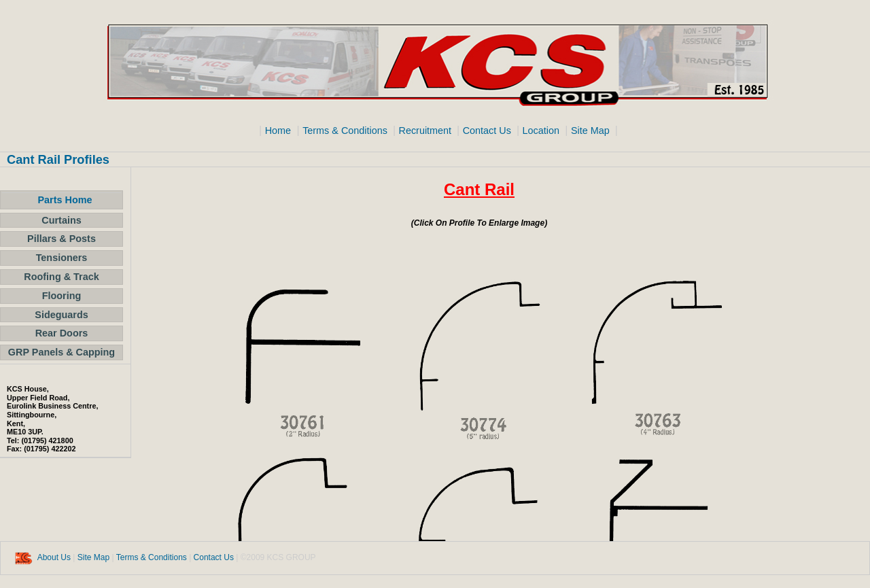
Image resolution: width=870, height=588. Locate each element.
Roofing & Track (61, 277)
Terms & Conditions (346, 131)
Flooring (62, 296)
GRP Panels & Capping (62, 352)
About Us (54, 557)
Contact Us (488, 131)
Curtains (61, 220)
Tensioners (62, 258)
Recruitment (427, 131)
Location (540, 131)
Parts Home (65, 200)
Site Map (592, 131)
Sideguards (61, 315)
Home (278, 131)
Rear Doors (62, 333)
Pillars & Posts (62, 239)
